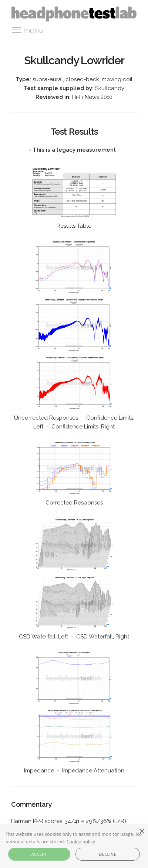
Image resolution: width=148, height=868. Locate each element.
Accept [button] (39, 854)
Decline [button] (107, 854)
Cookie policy (81, 842)
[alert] (74, 847)
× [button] (142, 832)
